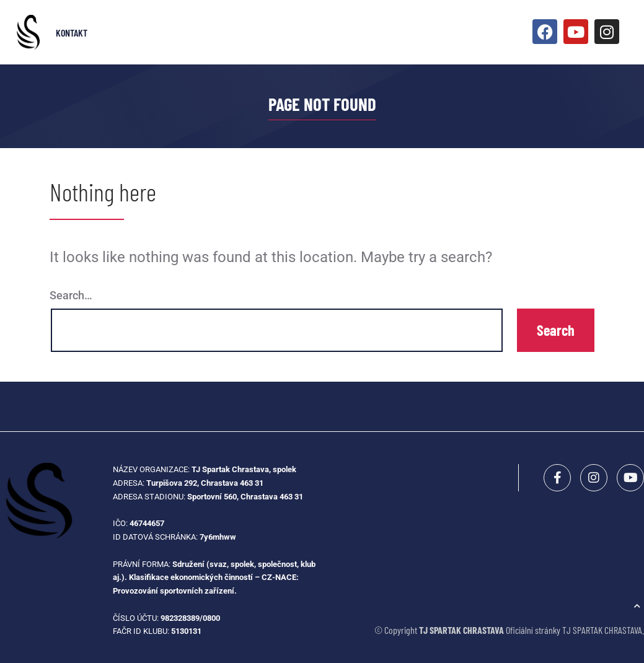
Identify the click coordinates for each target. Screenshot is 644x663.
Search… (71, 295)
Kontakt (72, 33)
